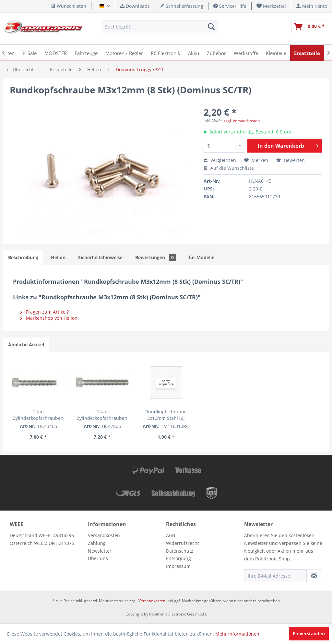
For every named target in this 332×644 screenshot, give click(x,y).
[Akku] (194, 53)
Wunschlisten (69, 6)
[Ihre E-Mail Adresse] (275, 576)
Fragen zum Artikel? (44, 312)
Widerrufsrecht (183, 543)
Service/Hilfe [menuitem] (230, 6)
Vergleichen (220, 160)
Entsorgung (178, 558)
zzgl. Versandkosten (242, 121)
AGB (171, 535)
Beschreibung (23, 257)
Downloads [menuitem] (135, 6)
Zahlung (97, 543)
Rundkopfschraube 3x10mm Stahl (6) (166, 415)
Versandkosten (104, 535)
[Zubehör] (216, 53)
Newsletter (100, 551)
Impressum (178, 566)
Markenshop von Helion (49, 318)
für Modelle (202, 257)
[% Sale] (30, 53)
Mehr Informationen (237, 634)
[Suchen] (211, 27)
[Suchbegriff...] (160, 27)
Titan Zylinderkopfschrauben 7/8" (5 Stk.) (102, 415)
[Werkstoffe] (246, 53)
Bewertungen (156, 257)
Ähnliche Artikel (26, 345)
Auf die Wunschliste (229, 168)
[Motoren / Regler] (124, 53)
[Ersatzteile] (307, 53)
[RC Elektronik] (166, 53)
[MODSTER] (56, 53)
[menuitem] (271, 6)
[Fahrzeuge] (86, 53)
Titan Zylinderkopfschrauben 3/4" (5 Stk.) (38, 415)
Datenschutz (180, 551)
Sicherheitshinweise (100, 257)
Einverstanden (309, 633)
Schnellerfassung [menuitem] (182, 6)
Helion (58, 257)
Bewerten (290, 160)
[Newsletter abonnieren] (314, 576)
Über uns (98, 558)
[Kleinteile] (276, 53)
